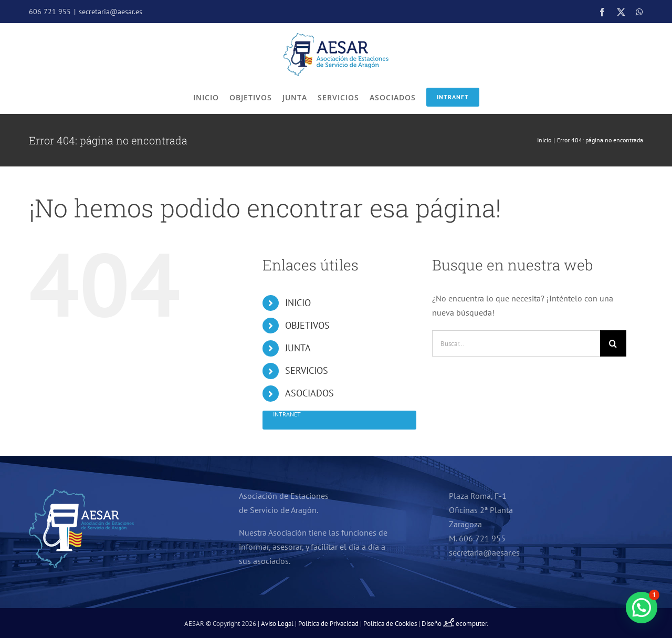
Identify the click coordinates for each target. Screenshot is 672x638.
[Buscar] (613, 343)
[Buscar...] (516, 343)
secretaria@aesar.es (111, 12)
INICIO (298, 303)
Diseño (439, 624)
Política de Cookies (390, 624)
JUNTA (298, 348)
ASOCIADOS (309, 393)
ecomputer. (472, 624)
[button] (642, 608)
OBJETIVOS (307, 325)
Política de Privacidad (328, 624)
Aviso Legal (277, 624)
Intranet (453, 97)
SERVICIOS (307, 370)
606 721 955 (50, 12)
